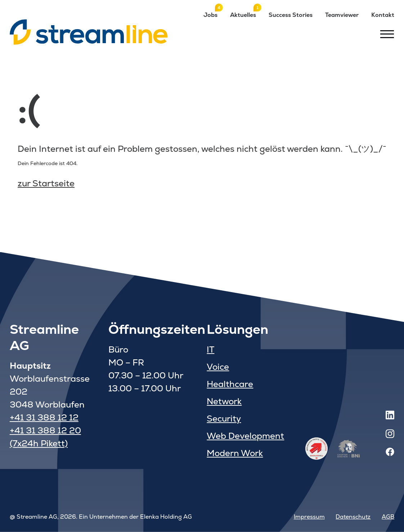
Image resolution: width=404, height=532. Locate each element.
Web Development (245, 436)
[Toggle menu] (387, 34)
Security (224, 419)
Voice (218, 367)
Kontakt (383, 15)
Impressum (309, 517)
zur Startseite (46, 183)
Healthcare (230, 384)
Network (224, 401)
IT (210, 349)
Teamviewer (342, 15)
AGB (388, 517)
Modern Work (235, 453)
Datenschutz (353, 517)
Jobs (210, 15)
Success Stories (291, 15)
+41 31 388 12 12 (44, 417)
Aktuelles (243, 15)
